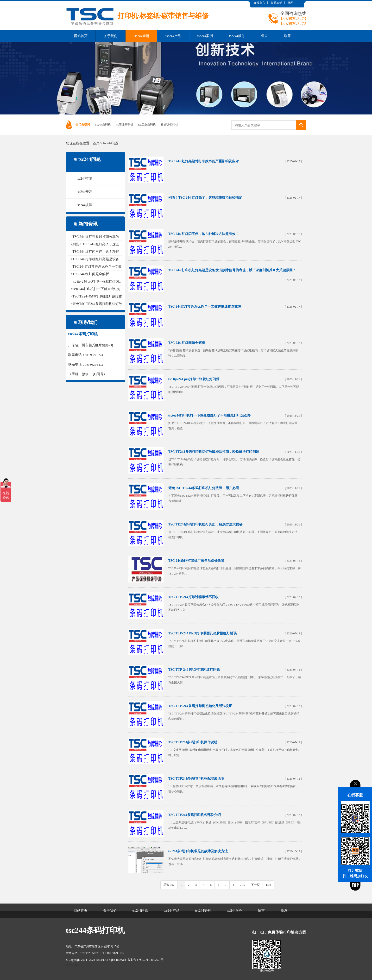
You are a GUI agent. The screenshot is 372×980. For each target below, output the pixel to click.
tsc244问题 (142, 36)
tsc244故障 (85, 205)
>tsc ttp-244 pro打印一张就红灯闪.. (96, 281)
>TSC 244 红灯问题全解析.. (91, 274)
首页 (96, 143)
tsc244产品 (173, 36)
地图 (291, 3)
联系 (288, 36)
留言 (265, 36)
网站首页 (81, 36)
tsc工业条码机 (147, 125)
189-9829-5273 (94, 355)
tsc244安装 (85, 192)
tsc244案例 (205, 36)
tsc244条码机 (103, 125)
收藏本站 (277, 3)
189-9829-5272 (94, 365)
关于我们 (111, 36)
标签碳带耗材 (169, 125)
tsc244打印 (85, 179)
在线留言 (259, 3)
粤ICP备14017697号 (151, 960)
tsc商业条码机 (124, 125)
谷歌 (75, 965)
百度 (69, 965)
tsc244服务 (237, 36)
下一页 (255, 885)
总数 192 (169, 885)
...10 (243, 885)
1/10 (268, 885)
